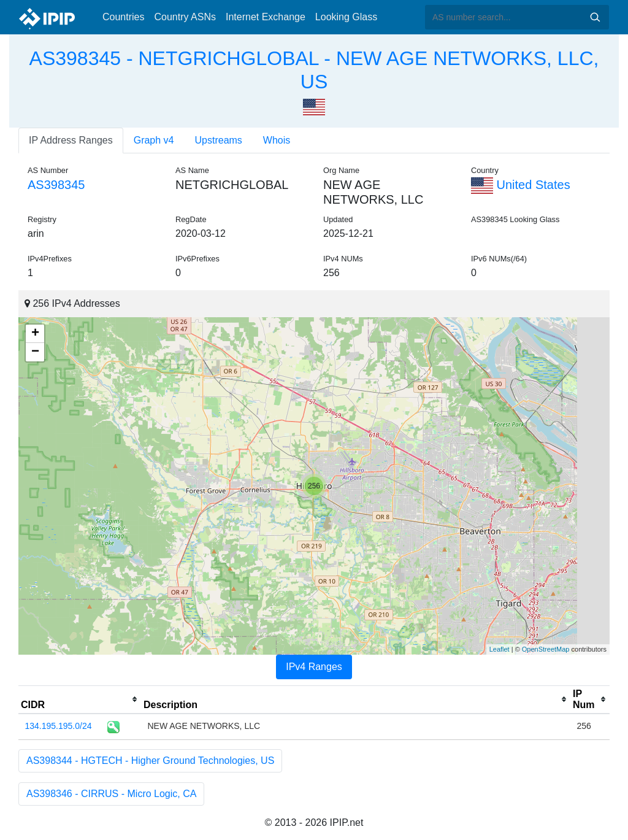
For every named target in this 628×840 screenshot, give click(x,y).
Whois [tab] (277, 140)
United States (521, 185)
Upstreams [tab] (219, 140)
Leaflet (500, 649)
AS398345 (56, 185)
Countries (123, 17)
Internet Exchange (266, 17)
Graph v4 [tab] (154, 140)
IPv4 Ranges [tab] (314, 667)
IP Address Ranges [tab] (71, 140)
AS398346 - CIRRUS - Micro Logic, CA (111, 794)
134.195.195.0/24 (59, 726)
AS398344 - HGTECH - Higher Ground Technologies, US (150, 761)
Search (595, 17)
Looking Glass (346, 17)
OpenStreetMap (546, 649)
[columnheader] (80, 699)
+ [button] (35, 334)
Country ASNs (185, 17)
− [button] (35, 352)
